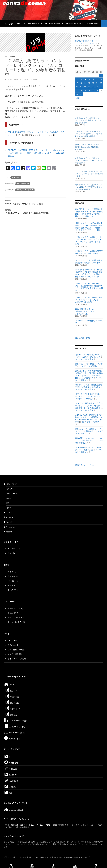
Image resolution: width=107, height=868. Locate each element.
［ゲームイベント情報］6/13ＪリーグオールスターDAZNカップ (89, 356)
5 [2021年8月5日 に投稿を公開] (89, 79)
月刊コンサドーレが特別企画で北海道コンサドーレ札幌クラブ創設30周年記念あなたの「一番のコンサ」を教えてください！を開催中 (89, 227)
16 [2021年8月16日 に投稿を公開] (77, 87)
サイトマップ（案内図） (18, 659)
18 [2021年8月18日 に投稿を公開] (85, 87)
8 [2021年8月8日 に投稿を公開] (101, 79)
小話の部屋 (9, 517)
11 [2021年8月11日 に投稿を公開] (85, 83)
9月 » (100, 98)
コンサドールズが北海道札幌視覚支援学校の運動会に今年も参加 (89, 261)
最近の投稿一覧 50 (83, 338)
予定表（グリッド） (16, 608)
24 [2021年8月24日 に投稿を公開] (81, 90)
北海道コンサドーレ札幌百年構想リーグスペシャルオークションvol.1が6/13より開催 (89, 300)
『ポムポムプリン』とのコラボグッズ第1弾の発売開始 (36, 211)
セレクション (16, 177)
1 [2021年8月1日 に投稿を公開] (101, 75)
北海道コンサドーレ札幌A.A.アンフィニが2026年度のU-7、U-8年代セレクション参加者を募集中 (88, 134)
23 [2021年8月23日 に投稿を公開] (77, 90)
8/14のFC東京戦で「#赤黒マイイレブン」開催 (36, 202)
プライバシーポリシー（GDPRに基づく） (18, 857)
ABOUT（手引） (93, 23)
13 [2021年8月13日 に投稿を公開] (93, 83)
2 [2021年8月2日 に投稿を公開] (77, 79)
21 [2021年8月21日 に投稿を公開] (97, 87)
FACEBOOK (11, 763)
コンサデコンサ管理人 (30, 79)
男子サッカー (13, 572)
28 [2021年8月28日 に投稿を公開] (97, 90)
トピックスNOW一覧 (16, 622)
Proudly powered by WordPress (46, 857)
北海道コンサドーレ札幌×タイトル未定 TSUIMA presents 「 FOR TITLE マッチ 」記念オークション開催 (89, 241)
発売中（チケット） (13, 494)
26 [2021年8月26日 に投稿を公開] (89, 90)
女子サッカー (13, 576)
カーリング (12, 585)
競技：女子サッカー (23, 184)
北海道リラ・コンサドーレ (25, 190)
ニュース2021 (10, 56)
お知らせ (10, 489)
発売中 (9, 498)
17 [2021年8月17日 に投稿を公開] (81, 87)
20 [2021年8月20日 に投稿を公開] (93, 87)
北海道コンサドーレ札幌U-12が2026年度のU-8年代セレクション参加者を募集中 (89, 160)
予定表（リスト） (15, 613)
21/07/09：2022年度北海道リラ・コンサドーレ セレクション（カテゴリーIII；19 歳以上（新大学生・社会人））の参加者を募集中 (37, 153)
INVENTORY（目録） (74, 23)
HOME (78, 41)
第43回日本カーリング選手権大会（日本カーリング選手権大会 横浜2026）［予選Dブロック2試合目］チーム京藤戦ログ (89, 213)
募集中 (9, 508)
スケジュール (9, 527)
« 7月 (78, 98)
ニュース (8, 513)
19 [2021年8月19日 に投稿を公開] (89, 87)
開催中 (9, 503)
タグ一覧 (11, 553)
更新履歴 (8, 532)
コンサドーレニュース (29, 825)
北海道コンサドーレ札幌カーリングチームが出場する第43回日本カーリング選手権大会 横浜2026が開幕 (89, 287)
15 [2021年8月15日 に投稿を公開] (101, 83)
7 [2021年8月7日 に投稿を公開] (97, 79)
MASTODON (12, 781)
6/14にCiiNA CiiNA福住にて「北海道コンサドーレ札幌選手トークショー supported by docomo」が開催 (89, 418)
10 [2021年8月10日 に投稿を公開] (81, 83)
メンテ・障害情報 (15, 654)
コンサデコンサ (12, 23)
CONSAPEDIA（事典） (32, 23)
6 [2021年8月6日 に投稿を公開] (93, 79)
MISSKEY (10, 787)
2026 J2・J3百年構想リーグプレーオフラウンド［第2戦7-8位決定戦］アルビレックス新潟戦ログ (89, 406)
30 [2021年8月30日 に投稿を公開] (77, 94)
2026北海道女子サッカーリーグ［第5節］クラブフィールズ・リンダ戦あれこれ (88, 311)
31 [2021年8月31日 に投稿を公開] (81, 94)
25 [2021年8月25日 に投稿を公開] (85, 90)
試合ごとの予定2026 (16, 617)
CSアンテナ (12, 640)
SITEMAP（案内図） (15, 810)
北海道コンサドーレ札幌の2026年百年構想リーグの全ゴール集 (89, 252)
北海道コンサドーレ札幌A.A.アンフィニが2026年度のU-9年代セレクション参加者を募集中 (89, 187)
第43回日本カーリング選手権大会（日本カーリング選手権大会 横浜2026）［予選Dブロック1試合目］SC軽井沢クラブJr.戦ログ (89, 273)
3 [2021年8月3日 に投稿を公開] (81, 79)
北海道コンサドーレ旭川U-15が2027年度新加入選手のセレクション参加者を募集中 (89, 120)
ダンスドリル (13, 590)
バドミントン (13, 581)
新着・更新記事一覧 (16, 650)
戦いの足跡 (9, 522)
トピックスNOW (11, 484)
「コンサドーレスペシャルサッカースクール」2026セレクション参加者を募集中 (89, 174)
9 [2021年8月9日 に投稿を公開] (77, 83)
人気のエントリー (15, 645)
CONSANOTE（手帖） (53, 23)
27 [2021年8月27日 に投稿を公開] (93, 90)
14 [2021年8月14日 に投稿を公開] (97, 83)
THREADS (10, 769)
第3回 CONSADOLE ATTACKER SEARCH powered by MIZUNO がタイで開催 (88, 147)
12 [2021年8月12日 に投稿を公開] (89, 83)
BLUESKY (10, 775)
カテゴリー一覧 (14, 549)
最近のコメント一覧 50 (85, 465)
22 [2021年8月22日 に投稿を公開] (101, 87)
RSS (8, 793)
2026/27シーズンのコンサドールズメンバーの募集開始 (89, 430)
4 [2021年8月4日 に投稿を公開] (85, 79)
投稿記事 (86, 41)
